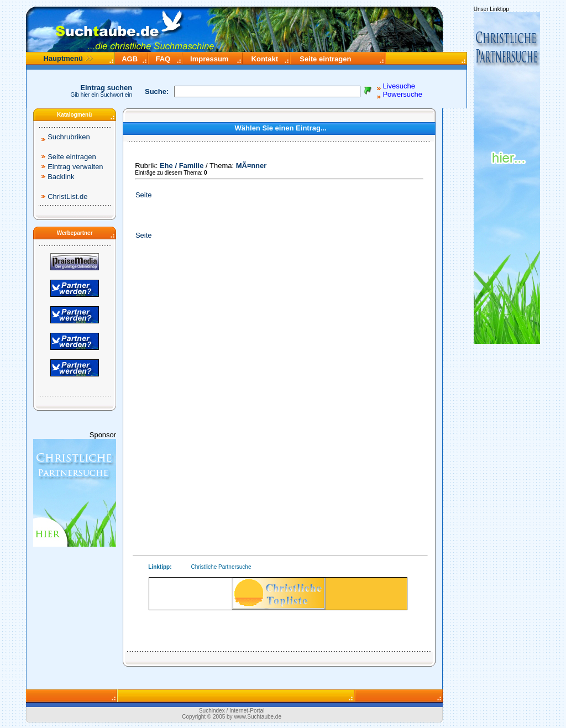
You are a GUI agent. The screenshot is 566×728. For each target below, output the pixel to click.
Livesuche (399, 86)
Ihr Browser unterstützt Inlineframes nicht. (278, 594)
